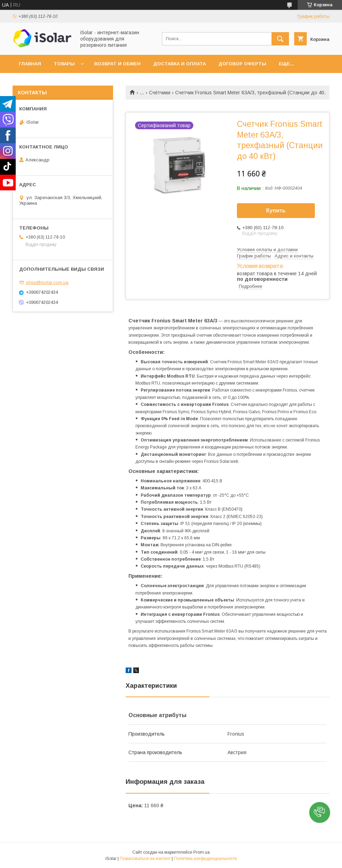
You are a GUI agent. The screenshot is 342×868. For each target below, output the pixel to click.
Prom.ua (202, 852)
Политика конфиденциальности (205, 859)
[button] (320, 812)
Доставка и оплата (180, 64)
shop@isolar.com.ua (47, 282)
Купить (276, 210)
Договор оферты (242, 64)
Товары (64, 64)
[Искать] (280, 39)
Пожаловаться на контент (145, 859)
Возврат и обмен (117, 64)
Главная (30, 64)
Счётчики (160, 93)
